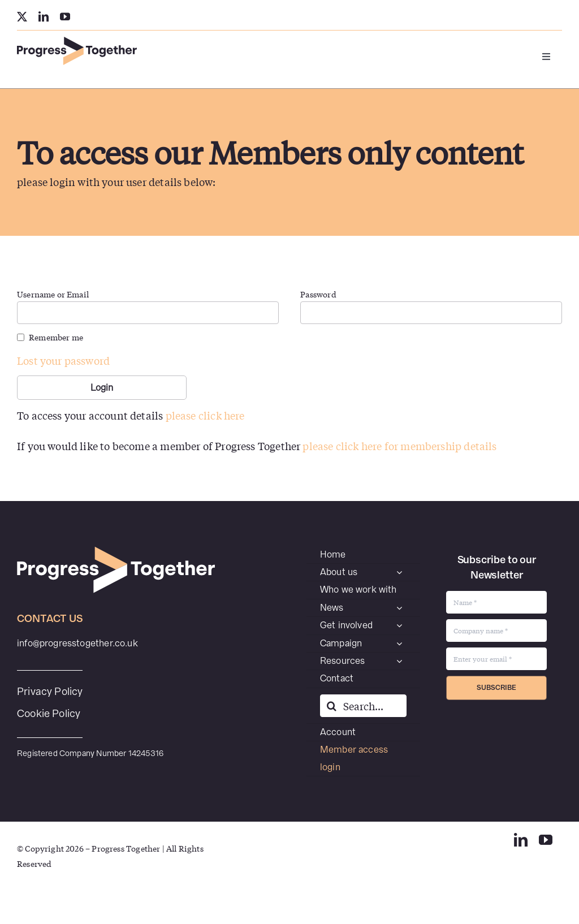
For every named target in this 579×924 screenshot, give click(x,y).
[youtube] (65, 16)
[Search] (331, 706)
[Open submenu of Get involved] (399, 625)
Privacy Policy (50, 691)
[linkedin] (44, 16)
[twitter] (22, 16)
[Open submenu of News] (399, 608)
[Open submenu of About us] (399, 572)
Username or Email (53, 294)
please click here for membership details (399, 446)
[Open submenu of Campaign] (399, 644)
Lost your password (63, 360)
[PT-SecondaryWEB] (77, 41)
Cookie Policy (49, 713)
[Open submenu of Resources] (399, 661)
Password (318, 294)
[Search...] (363, 706)
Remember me (56, 337)
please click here (205, 415)
